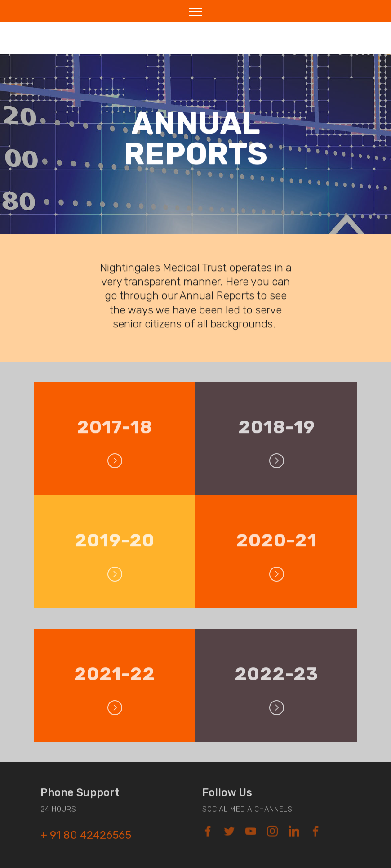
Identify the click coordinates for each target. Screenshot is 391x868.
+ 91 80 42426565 (86, 839)
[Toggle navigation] (196, 11)
